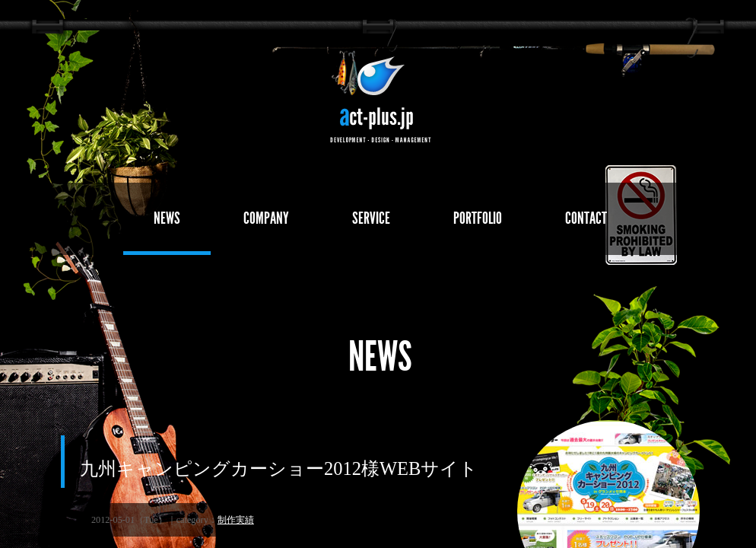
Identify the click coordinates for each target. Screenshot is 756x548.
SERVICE (371, 218)
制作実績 (236, 520)
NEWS (167, 218)
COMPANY (266, 218)
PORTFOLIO (478, 218)
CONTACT (586, 218)
